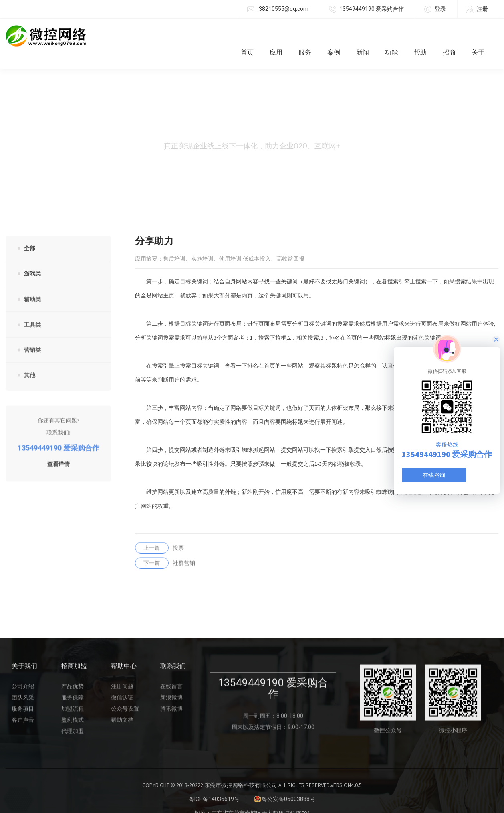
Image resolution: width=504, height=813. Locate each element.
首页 (253, 36)
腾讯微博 (171, 696)
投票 (159, 535)
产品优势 (73, 673)
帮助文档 (122, 707)
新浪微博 (171, 685)
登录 (435, 9)
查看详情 (58, 452)
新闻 (369, 36)
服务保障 (73, 685)
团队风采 (23, 685)
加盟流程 (73, 696)
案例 (340, 36)
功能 (397, 36)
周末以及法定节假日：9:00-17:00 (273, 714)
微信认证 (122, 685)
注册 (477, 9)
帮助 (426, 36)
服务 (311, 36)
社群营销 (165, 550)
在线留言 (171, 673)
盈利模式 (73, 707)
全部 (30, 232)
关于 (484, 36)
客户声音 (23, 707)
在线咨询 (434, 475)
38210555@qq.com (278, 9)
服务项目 (23, 696)
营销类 (32, 338)
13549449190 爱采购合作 (366, 9)
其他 (30, 363)
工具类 (32, 312)
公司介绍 (23, 673)
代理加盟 (73, 718)
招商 (455, 36)
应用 (282, 36)
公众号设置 (125, 696)
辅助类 (32, 287)
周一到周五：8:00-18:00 (273, 703)
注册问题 (122, 673)
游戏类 (32, 257)
